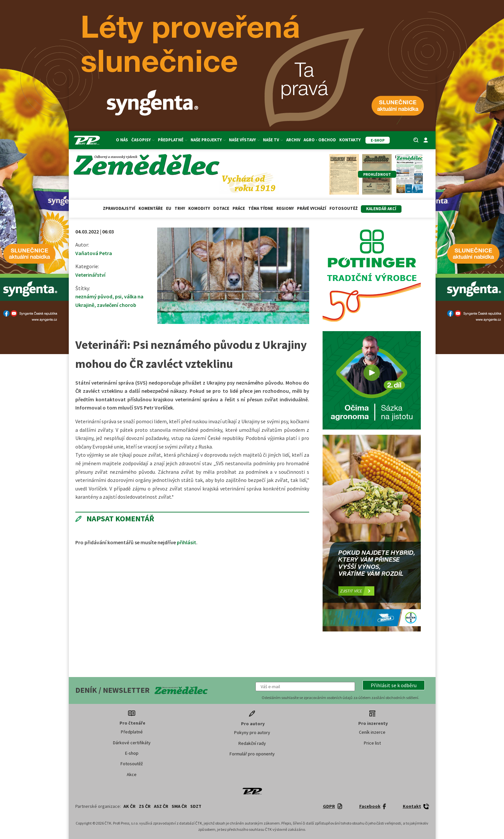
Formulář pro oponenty (252, 754)
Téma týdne (261, 208)
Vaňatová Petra (94, 253)
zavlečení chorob (117, 305)
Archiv (293, 140)
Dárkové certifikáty (132, 743)
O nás (122, 140)
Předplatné (173, 140)
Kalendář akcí (381, 209)
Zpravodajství (119, 208)
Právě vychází (312, 208)
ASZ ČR (161, 806)
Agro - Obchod (320, 140)
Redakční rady (252, 743)
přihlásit (187, 542)
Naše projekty (208, 140)
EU (169, 208)
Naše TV (273, 140)
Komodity (199, 208)
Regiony (285, 208)
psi (118, 296)
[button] (394, 685)
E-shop (132, 753)
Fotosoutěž (344, 208)
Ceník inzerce (372, 732)
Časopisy (143, 140)
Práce (239, 208)
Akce (132, 774)
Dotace (221, 208)
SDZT (196, 806)
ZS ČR (145, 806)
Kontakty (350, 140)
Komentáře (151, 208)
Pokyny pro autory (252, 732)
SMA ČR (179, 806)
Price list (372, 743)
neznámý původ (94, 296)
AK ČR (130, 806)
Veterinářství (90, 275)
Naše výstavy (244, 140)
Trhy (180, 208)
